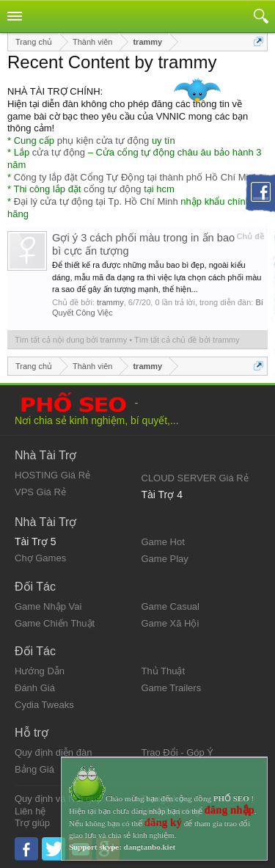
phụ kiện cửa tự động (103, 141)
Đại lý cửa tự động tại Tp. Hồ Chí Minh (96, 201)
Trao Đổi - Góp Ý (178, 752)
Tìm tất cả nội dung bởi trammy (71, 340)
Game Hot (163, 542)
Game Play (165, 559)
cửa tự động (59, 152)
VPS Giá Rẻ (40, 492)
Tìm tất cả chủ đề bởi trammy (187, 340)
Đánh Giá (35, 688)
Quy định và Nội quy (58, 799)
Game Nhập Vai (48, 606)
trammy (110, 302)
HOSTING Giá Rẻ (52, 475)
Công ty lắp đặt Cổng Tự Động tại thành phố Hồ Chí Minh (136, 177)
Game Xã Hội (170, 623)
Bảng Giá (34, 769)
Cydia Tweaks (44, 705)
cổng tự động (113, 189)
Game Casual (170, 606)
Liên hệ (30, 811)
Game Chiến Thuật (55, 623)
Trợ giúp (32, 823)
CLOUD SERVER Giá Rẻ (195, 478)
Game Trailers (172, 688)
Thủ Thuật (164, 671)
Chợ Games (40, 558)
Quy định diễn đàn (53, 752)
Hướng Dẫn (40, 671)
